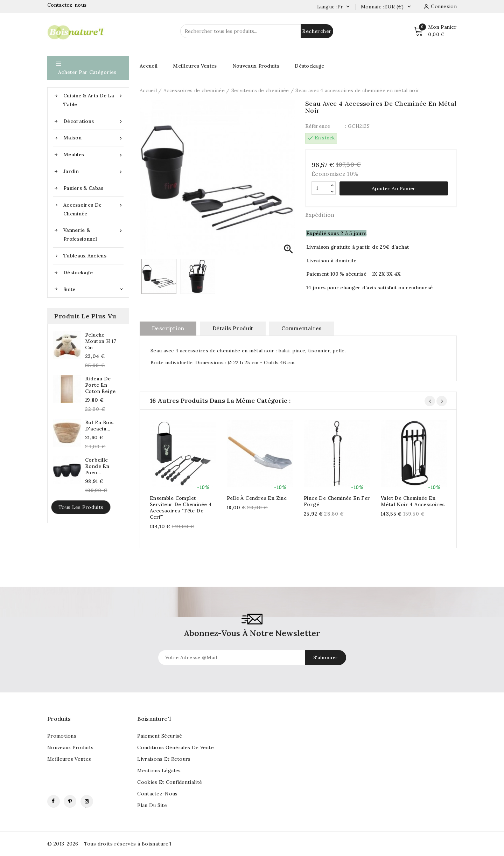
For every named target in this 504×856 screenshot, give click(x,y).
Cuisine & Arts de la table (93, 99)
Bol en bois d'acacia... (99, 426)
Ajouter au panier (394, 188)
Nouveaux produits (70, 747)
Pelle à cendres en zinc (257, 498)
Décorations (93, 121)
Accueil (149, 66)
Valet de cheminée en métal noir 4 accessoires (413, 501)
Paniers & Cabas (83, 188)
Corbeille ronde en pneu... (97, 466)
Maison (93, 138)
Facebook (54, 801)
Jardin (93, 171)
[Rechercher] (257, 31)
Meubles (93, 155)
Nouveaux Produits (256, 66)
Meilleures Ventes (195, 66)
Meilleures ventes (69, 759)
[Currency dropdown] (409, 7)
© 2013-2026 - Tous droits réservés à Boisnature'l (109, 844)
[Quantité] (320, 188)
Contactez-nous (68, 5)
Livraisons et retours (164, 759)
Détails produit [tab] (233, 328)
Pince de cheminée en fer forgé (337, 501)
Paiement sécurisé (160, 736)
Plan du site (152, 805)
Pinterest (70, 801)
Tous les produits (81, 507)
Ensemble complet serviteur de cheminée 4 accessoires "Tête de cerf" (181, 508)
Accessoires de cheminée (93, 209)
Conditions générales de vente (176, 747)
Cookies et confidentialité (170, 782)
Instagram (87, 801)
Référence (318, 126)
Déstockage (78, 272)
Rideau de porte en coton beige (100, 385)
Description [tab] (168, 328)
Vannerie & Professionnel (93, 234)
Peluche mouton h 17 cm (101, 341)
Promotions (62, 736)
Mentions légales (159, 771)
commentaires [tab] (302, 328)
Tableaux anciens (85, 256)
